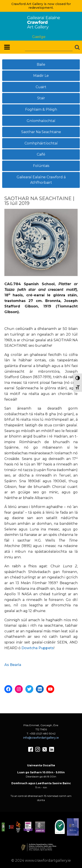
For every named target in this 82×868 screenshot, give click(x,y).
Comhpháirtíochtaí (41, 143)
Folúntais (41, 166)
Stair (41, 98)
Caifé (41, 154)
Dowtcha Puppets (38, 648)
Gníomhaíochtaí (41, 121)
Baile (41, 64)
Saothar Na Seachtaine (41, 132)
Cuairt (41, 87)
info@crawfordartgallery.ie (41, 738)
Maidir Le (41, 76)
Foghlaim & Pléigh (41, 109)
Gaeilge (39, 37)
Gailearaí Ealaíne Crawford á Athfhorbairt (41, 180)
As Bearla (13, 665)
